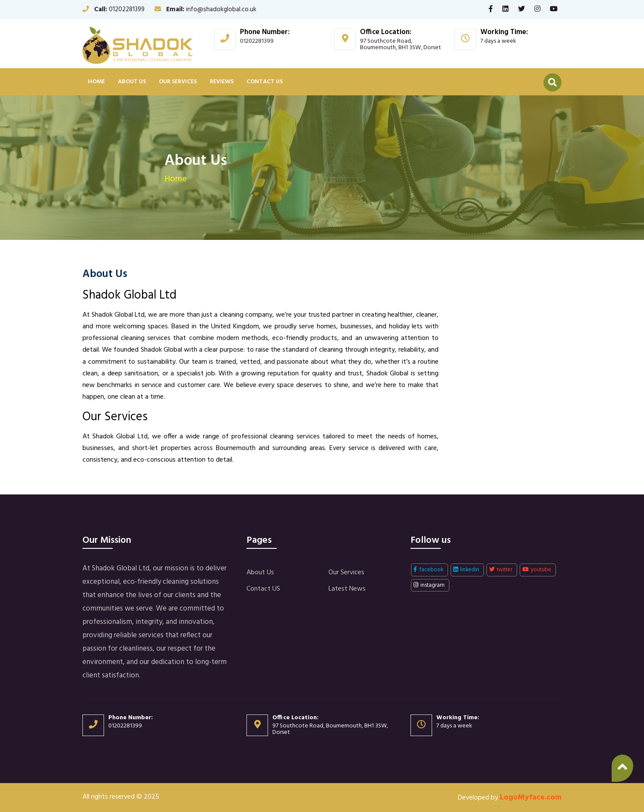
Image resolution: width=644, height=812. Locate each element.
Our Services (178, 82)
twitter (501, 570)
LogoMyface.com (531, 798)
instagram (429, 585)
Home (96, 82)
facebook (428, 570)
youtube (537, 570)
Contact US (265, 82)
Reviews (222, 82)
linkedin (466, 570)
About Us (132, 82)
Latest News (347, 589)
